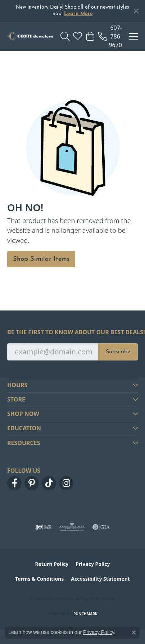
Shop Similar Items (41, 259)
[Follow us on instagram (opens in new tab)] (66, 483)
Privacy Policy (93, 564)
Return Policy (52, 564)
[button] (65, 36)
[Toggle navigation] (133, 36)
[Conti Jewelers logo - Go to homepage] (30, 36)
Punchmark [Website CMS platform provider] (85, 614)
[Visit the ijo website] (43, 527)
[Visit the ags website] (72, 527)
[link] (110, 36)
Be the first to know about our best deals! (72, 332)
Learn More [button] (78, 14)
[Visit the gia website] (101, 527)
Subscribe (118, 352)
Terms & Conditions (39, 579)
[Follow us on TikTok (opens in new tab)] (49, 483)
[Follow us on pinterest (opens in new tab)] (32, 483)
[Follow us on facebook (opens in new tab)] (14, 483)
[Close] (136, 11)
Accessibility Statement (100, 579)
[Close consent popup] (134, 632)
